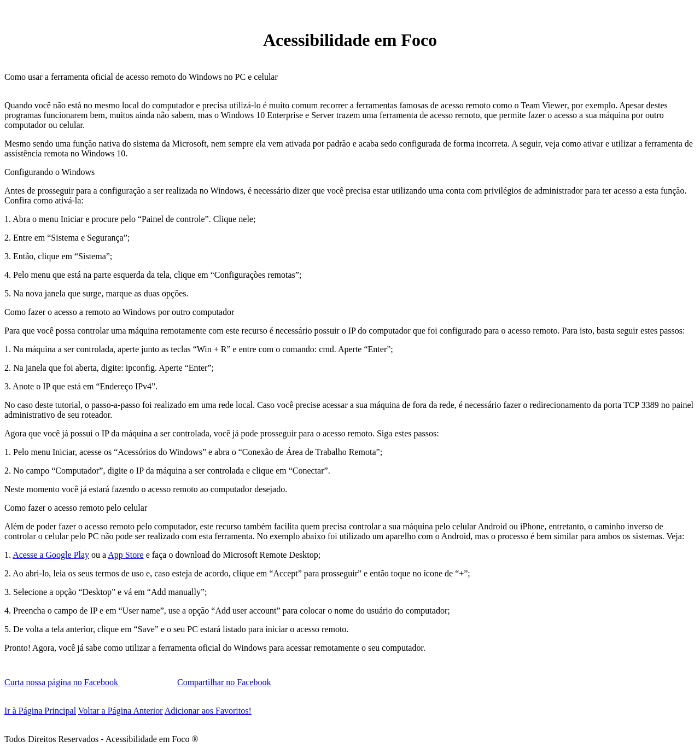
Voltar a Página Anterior (121, 711)
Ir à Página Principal (40, 711)
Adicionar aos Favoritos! (208, 711)
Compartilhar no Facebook (224, 682)
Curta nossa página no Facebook (62, 682)
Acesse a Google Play (51, 555)
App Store (126, 555)
